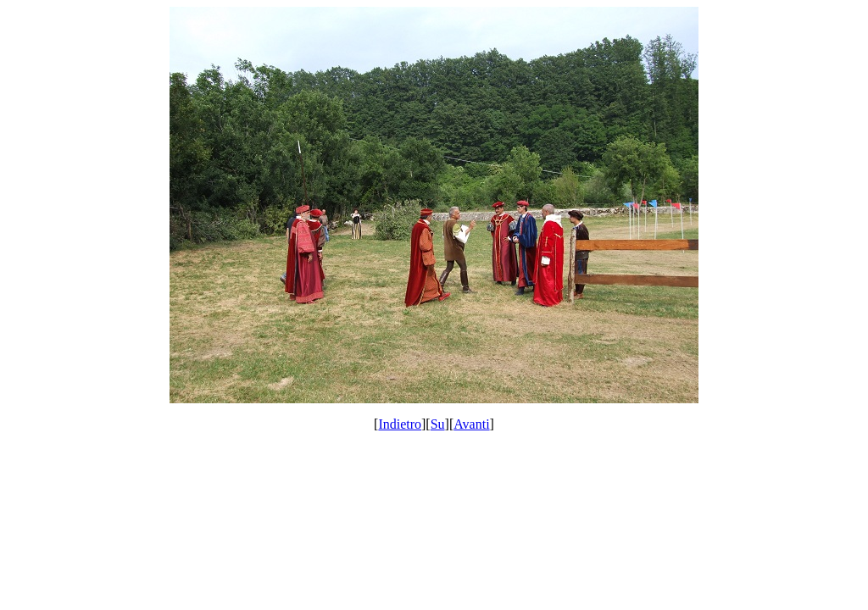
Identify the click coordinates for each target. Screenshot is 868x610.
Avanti (471, 424)
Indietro (400, 424)
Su (438, 424)
